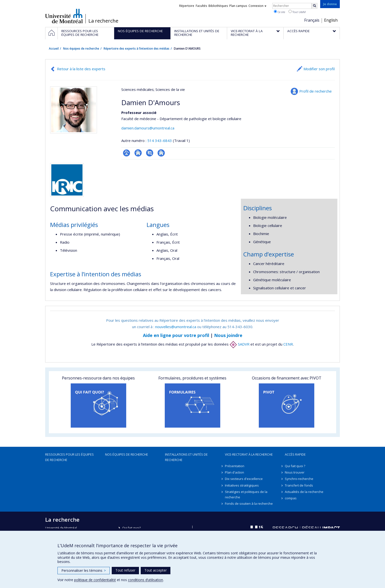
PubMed (150, 153)
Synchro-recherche (299, 479)
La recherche (103, 21)
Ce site (279, 12)
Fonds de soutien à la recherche (249, 504)
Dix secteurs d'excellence (244, 479)
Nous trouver (295, 472)
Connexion (257, 6)
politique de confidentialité (95, 580)
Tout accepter (156, 570)
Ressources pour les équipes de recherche (69, 457)
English (331, 20)
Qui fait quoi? (131, 528)
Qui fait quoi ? (295, 466)
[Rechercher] (315, 6)
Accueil (54, 49)
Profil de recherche (316, 91)
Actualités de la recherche (304, 492)
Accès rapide (295, 454)
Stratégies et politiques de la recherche (246, 494)
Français (312, 20)
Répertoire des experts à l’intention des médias (137, 49)
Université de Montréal (64, 16)
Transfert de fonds (299, 485)
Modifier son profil (319, 69)
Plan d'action (234, 472)
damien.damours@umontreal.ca (148, 128)
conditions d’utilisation (145, 580)
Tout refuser (125, 570)
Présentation (235, 466)
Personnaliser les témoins (84, 570)
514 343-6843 (160, 140)
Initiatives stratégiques (242, 485)
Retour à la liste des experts (81, 69)
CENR (288, 344)
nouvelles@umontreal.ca (176, 327)
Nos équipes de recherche (81, 49)
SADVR (240, 344)
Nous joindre (228, 335)
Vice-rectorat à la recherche (249, 454)
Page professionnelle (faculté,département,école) (127, 153)
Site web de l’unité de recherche (138, 153)
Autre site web (161, 153)
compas (291, 498)
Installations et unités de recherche (186, 457)
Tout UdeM (297, 12)
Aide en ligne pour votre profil (176, 335)
